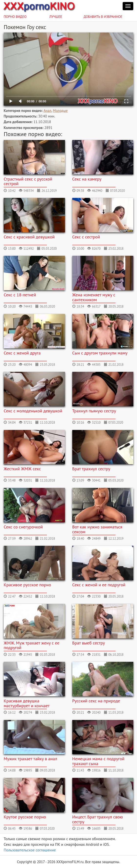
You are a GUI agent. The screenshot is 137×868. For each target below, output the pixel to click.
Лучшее (56, 17)
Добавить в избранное (103, 17)
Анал (47, 111)
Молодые (60, 111)
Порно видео (15, 17)
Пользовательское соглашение (30, 850)
